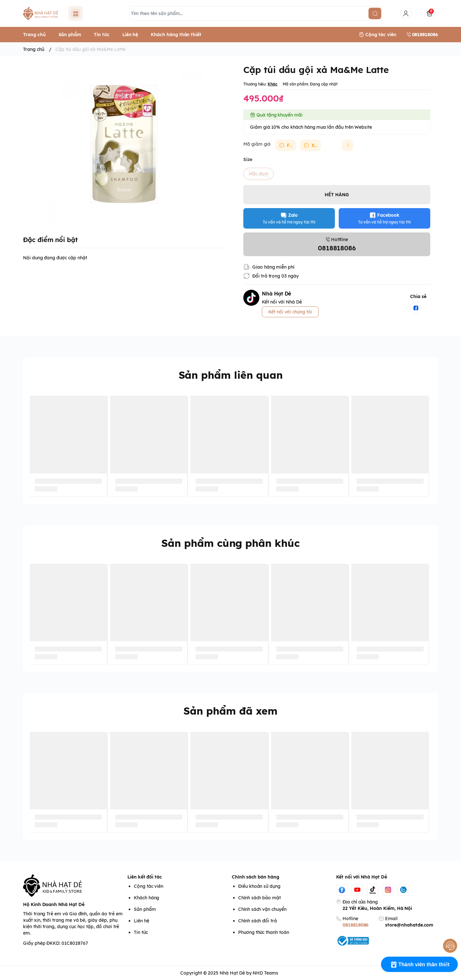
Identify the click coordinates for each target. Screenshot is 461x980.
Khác (273, 84)
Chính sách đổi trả (258, 921)
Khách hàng (146, 898)
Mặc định (259, 174)
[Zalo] (403, 890)
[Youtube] (357, 890)
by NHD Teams (262, 973)
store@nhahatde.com (409, 925)
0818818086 (356, 925)
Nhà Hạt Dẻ (232, 973)
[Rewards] (419, 964)
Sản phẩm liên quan (231, 375)
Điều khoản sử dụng (259, 886)
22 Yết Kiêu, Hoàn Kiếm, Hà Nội (377, 908)
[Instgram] (388, 890)
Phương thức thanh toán (264, 932)
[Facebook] (342, 890)
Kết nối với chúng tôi (290, 312)
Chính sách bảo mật (259, 898)
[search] (375, 13)
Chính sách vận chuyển (262, 909)
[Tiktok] (373, 890)
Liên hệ (142, 921)
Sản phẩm (145, 909)
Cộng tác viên (149, 886)
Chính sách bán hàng (255, 877)
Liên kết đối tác (145, 877)
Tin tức (141, 932)
